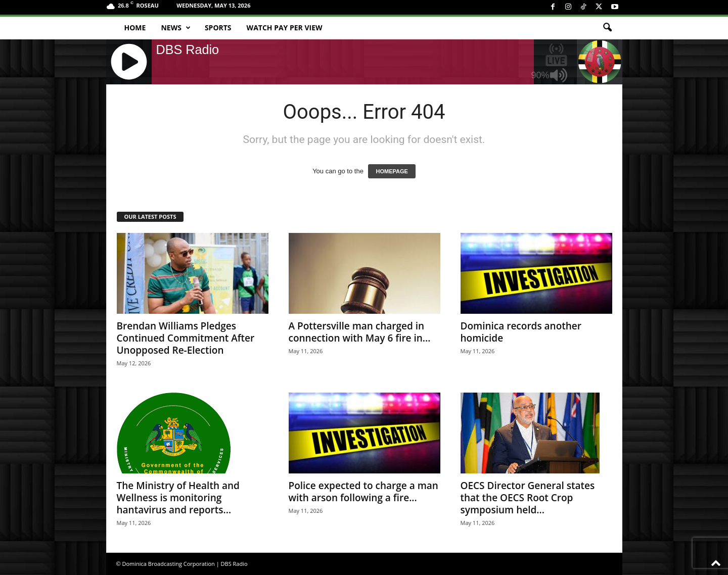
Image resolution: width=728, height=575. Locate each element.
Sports (218, 28)
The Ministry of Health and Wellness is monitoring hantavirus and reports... (178, 498)
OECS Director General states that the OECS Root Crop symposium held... (528, 498)
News (175, 28)
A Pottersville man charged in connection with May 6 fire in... (360, 332)
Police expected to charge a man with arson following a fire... (363, 492)
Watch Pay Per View (285, 28)
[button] (607, 28)
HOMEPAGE (392, 171)
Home (135, 28)
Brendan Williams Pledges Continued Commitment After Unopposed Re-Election (186, 338)
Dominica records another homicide (521, 332)
